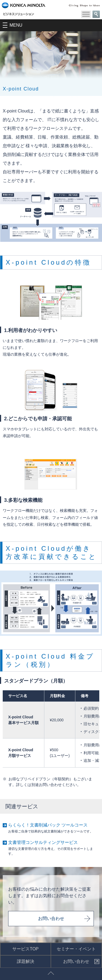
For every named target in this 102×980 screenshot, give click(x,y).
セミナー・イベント (76, 949)
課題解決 (26, 961)
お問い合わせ (51, 918)
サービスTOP (25, 949)
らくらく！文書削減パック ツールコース (48, 825)
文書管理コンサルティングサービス (43, 842)
